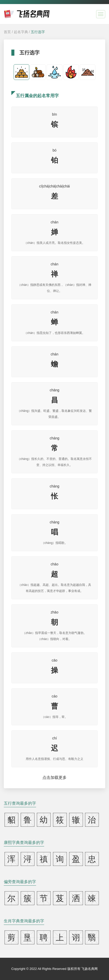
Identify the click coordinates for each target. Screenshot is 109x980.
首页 (7, 32)
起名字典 (21, 32)
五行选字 (38, 32)
